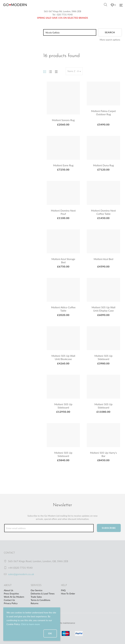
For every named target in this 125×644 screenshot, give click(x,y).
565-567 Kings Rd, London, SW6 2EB (63, 11)
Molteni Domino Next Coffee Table (103, 212)
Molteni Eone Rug (63, 165)
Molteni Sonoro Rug (63, 120)
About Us (9, 590)
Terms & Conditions (40, 600)
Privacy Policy (11, 603)
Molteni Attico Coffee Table (63, 309)
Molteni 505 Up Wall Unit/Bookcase (63, 357)
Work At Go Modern (14, 597)
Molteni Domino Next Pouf (63, 212)
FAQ (63, 590)
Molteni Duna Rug (103, 165)
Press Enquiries (11, 594)
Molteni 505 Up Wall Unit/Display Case (103, 309)
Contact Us (9, 600)
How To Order (68, 594)
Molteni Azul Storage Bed (63, 261)
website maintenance (65, 623)
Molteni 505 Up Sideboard (103, 357)
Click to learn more (30, 624)
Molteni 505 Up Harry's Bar (103, 454)
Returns (35, 603)
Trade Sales (36, 597)
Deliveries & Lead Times (43, 594)
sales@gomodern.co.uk (21, 574)
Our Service (37, 590)
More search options (110, 40)
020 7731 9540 (65, 15)
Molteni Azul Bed (103, 259)
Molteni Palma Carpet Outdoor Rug (103, 113)
